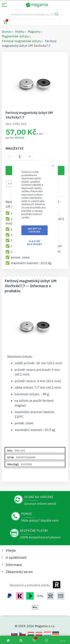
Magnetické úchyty (15, 36)
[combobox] (35, 14)
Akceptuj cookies (35, 230)
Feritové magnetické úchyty (22, 41)
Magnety (34, 32)
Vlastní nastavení (35, 243)
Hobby (20, 32)
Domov (7, 32)
